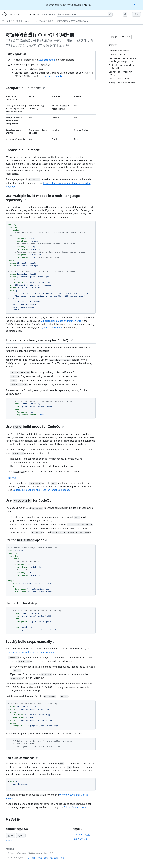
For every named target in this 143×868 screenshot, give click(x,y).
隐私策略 (9, 840)
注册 (136, 14)
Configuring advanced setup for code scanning (30, 652)
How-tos (29, 21)
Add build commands (22, 758)
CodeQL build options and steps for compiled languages (42, 490)
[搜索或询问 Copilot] (85, 14)
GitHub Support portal (75, 807)
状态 (40, 858)
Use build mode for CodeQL (35, 426)
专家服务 (54, 858)
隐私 (34, 858)
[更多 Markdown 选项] (134, 37)
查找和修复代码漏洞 (45, 21)
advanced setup (47, 60)
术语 (28, 858)
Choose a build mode (24, 150)
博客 (62, 858)
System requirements (52, 328)
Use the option (27, 540)
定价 (46, 858)
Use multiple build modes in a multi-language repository (43, 198)
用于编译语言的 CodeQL (82, 21)
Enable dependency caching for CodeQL (40, 340)
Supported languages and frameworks (61, 321)
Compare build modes (25, 88)
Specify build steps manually (30, 641)
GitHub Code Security (51, 76)
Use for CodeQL (30, 500)
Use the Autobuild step (23, 603)
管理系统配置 (62, 21)
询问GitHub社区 (81, 835)
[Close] (135, 5)
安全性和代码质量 (15, 21)
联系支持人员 (80, 839)
